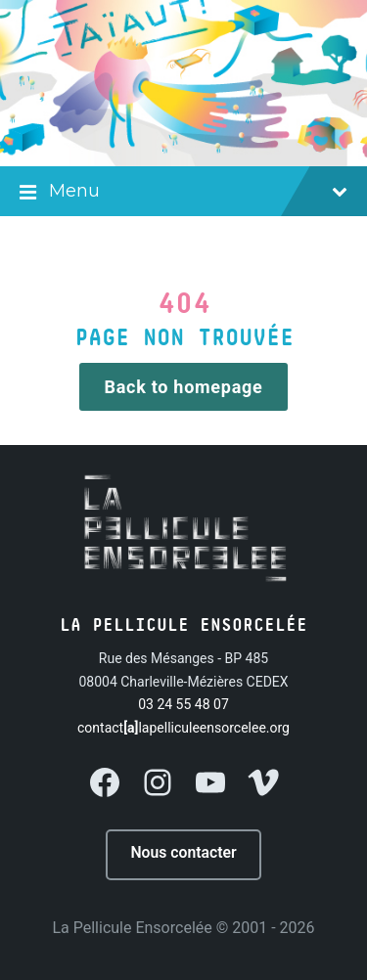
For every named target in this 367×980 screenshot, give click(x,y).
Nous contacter (183, 852)
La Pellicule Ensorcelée (132, 928)
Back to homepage (184, 387)
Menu (183, 193)
